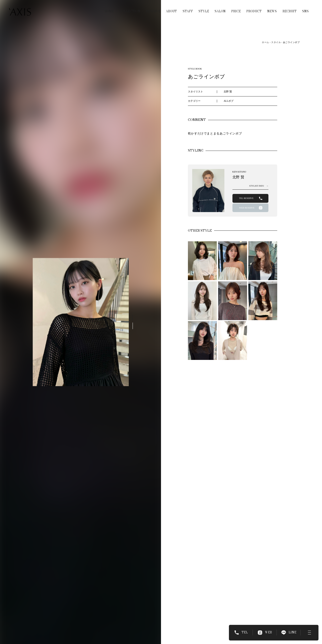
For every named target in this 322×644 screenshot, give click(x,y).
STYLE (204, 9)
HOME (109, 9)
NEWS (272, 9)
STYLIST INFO (259, 186)
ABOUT (171, 9)
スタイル (276, 42)
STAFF (188, 9)
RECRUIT (290, 9)
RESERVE (153, 9)
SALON (220, 9)
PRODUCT (254, 9)
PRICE (236, 9)
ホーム (265, 42)
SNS (305, 9)
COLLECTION (130, 9)
